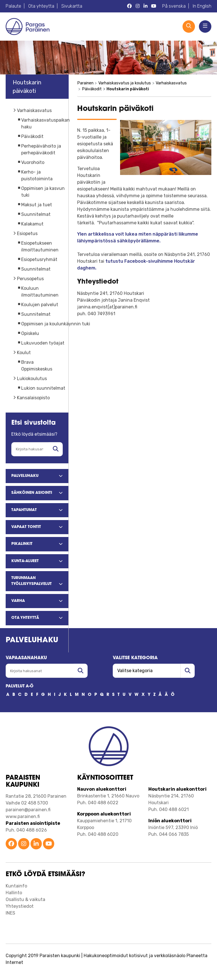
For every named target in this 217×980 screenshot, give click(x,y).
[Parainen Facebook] (129, 6)
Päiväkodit (32, 136)
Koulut (24, 353)
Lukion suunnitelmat (43, 388)
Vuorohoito (33, 162)
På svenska (174, 6)
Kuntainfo (16, 886)
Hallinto (14, 893)
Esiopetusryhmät (39, 259)
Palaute (13, 6)
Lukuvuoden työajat (43, 343)
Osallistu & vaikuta (25, 899)
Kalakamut (32, 224)
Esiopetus (27, 234)
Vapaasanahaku (26, 658)
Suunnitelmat (36, 214)
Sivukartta (72, 6)
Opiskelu (30, 333)
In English (202, 6)
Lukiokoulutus (32, 379)
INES (10, 913)
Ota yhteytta (41, 6)
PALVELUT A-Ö (19, 686)
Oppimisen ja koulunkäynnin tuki (56, 324)
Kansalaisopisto (33, 398)
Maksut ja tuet (37, 205)
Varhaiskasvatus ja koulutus (125, 83)
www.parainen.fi (23, 816)
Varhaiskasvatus (34, 110)
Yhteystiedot (20, 906)
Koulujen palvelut (40, 305)
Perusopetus (30, 279)
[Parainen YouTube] (154, 6)
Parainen (85, 83)
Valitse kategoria (135, 658)
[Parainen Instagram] (138, 6)
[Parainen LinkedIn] (146, 6)
